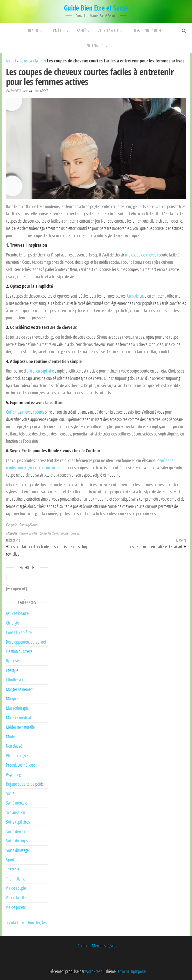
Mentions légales (34, 923)
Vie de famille (110, 31)
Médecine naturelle (20, 727)
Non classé (14, 746)
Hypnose (12, 661)
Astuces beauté (17, 613)
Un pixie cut (136, 296)
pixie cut (75, 533)
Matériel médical (18, 718)
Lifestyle (12, 670)
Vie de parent (16, 907)
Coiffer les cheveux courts (25, 412)
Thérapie (13, 869)
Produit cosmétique (20, 765)
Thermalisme (16, 879)
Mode (10, 737)
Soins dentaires (18, 831)
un (48, 468)
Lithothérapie (16, 680)
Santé (83, 31)
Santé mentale (17, 803)
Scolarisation (15, 812)
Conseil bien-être (19, 632)
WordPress (94, 971)
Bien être (59, 31)
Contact (13, 923)
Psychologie (15, 774)
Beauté (35, 31)
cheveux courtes (28, 533)
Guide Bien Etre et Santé (96, 8)
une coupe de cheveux (141, 255)
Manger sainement (20, 689)
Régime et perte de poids (25, 784)
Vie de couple (16, 888)
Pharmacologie (17, 755)
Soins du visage (17, 850)
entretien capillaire (40, 371)
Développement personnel (26, 642)
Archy (44, 91)
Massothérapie (17, 708)
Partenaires (96, 46)
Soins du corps (17, 841)
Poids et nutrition (147, 31)
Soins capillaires (31, 61)
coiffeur (56, 468)
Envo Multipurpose (132, 971)
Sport (10, 860)
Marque (12, 698)
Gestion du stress (19, 651)
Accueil (11, 61)
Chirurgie (12, 623)
